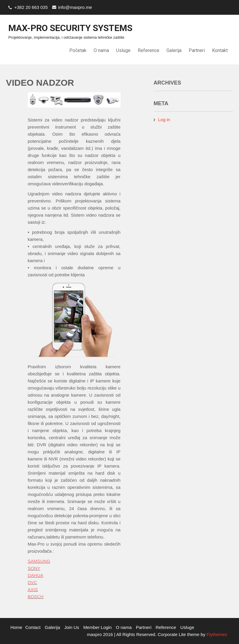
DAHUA (36, 575)
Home (16, 627)
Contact (33, 627)
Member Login (97, 627)
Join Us (72, 627)
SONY (34, 568)
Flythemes (216, 634)
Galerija (174, 50)
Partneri (197, 50)
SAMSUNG (39, 561)
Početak (78, 50)
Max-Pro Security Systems (70, 28)
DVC (33, 582)
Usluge (123, 50)
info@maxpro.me (75, 7)
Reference (149, 50)
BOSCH (36, 597)
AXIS (33, 589)
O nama (101, 50)
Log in (164, 120)
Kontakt (220, 50)
